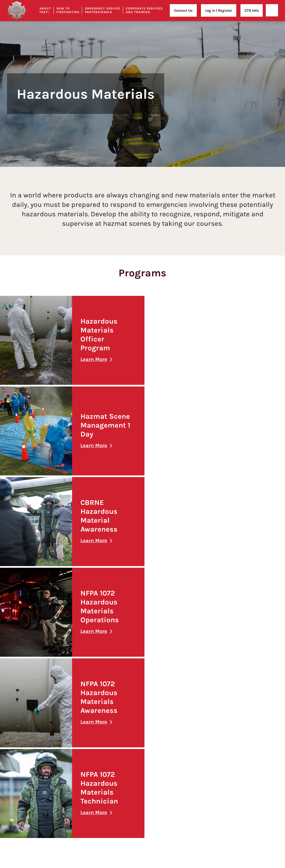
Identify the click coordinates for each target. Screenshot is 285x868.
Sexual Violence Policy (60, 783)
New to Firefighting (68, 10)
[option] (142, 83)
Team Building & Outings (250, 749)
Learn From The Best (121, 699)
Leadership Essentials (250, 719)
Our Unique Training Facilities (67, 642)
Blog (45, 812)
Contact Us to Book (244, 759)
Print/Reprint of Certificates (65, 724)
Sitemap (49, 822)
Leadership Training (245, 697)
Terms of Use (52, 704)
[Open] (272, 10)
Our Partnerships (56, 663)
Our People (51, 652)
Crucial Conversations (250, 710)
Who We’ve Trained (182, 761)
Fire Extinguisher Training (253, 677)
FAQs (46, 673)
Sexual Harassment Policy (63, 763)
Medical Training (180, 740)
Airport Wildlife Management (190, 712)
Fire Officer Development (187, 660)
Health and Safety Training (250, 647)
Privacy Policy (53, 693)
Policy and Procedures (60, 714)
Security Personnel (182, 750)
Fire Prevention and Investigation (194, 671)
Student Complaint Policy (63, 773)
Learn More (93, 359)
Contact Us (183, 10)
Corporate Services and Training (144, 10)
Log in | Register (219, 10)
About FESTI (58, 628)
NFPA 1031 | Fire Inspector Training (194, 681)
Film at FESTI (239, 769)
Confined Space (245, 686)
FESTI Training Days (182, 701)
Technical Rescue (181, 691)
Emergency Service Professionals (103, 10)
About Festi (45, 10)
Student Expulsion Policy (63, 734)
